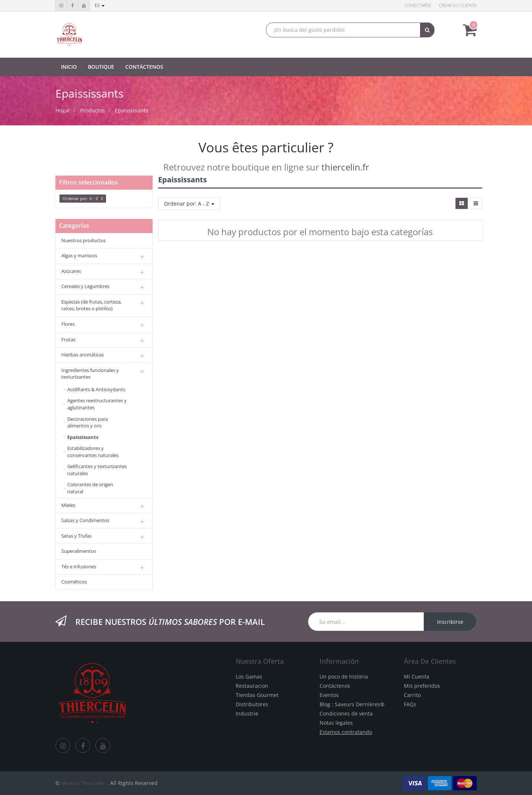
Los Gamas (249, 676)
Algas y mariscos (79, 256)
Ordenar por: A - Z (189, 204)
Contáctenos (335, 686)
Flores (68, 324)
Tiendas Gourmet (257, 695)
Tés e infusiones (79, 566)
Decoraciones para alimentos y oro (88, 422)
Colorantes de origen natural (90, 488)
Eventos (329, 695)
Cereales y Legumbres (85, 286)
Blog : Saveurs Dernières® (352, 704)
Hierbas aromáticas (83, 355)
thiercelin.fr (345, 167)
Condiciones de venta (346, 713)
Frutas (68, 339)
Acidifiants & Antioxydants (96, 389)
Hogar (63, 110)
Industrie (247, 713)
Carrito (412, 695)
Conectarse (418, 5)
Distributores (252, 704)
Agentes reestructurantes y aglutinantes (97, 404)
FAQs (410, 704)
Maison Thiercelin (83, 783)
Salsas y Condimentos (85, 520)
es (100, 5)
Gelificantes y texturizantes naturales (97, 470)
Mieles (68, 505)
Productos (93, 110)
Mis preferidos (422, 686)
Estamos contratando (346, 732)
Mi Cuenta (417, 676)
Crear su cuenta (458, 5)
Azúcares (71, 271)
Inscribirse (450, 622)
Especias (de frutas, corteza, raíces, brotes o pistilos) (91, 305)
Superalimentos (79, 551)
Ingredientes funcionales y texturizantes (90, 374)
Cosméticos (74, 582)
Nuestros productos (83, 240)
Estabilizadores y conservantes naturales (93, 452)
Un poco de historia (344, 676)
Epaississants (132, 110)
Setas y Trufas (76, 536)
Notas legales (336, 723)
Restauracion (252, 686)
